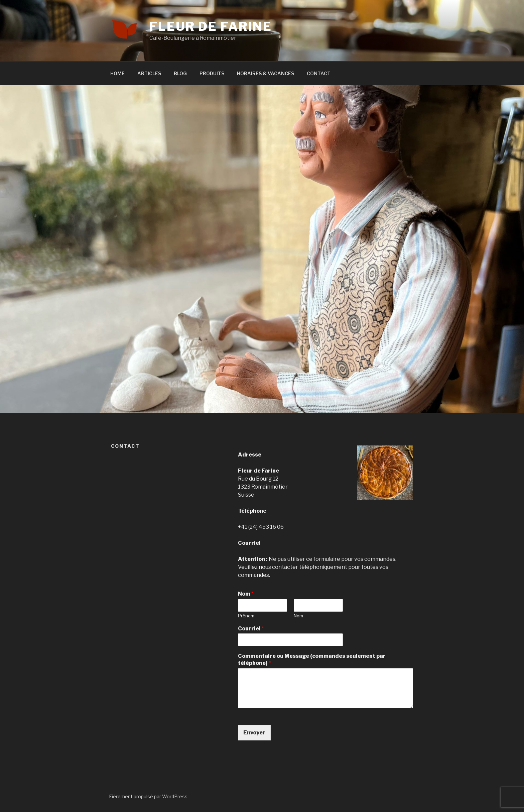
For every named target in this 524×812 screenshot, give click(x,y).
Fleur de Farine (211, 26)
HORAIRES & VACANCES (266, 73)
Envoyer (254, 733)
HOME (117, 73)
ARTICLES (149, 73)
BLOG (180, 73)
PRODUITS (212, 73)
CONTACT (319, 73)
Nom (246, 594)
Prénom (246, 616)
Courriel (251, 629)
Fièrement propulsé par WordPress (148, 796)
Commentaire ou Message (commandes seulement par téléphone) (312, 659)
